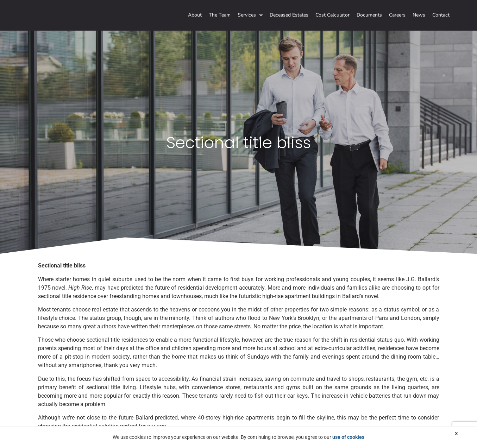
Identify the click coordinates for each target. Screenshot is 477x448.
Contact (441, 15)
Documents (369, 15)
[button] (250, 15)
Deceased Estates (289, 15)
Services (250, 15)
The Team (220, 15)
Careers (397, 15)
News (419, 15)
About (195, 15)
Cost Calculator (332, 15)
